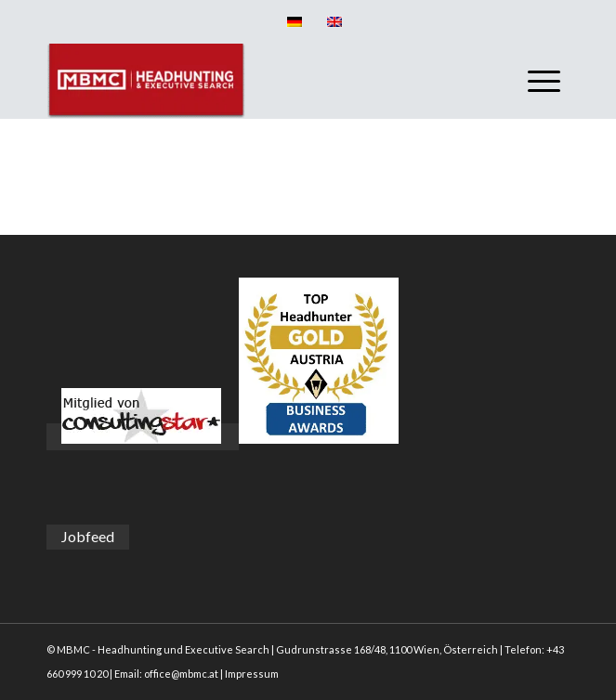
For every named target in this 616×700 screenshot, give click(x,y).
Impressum (252, 674)
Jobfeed (88, 536)
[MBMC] (256, 81)
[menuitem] (535, 81)
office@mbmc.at (181, 674)
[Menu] (535, 81)
